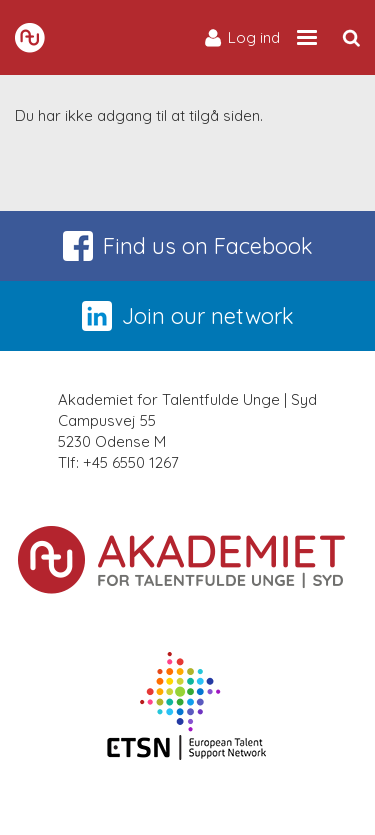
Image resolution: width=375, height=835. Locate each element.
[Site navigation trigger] (307, 37)
